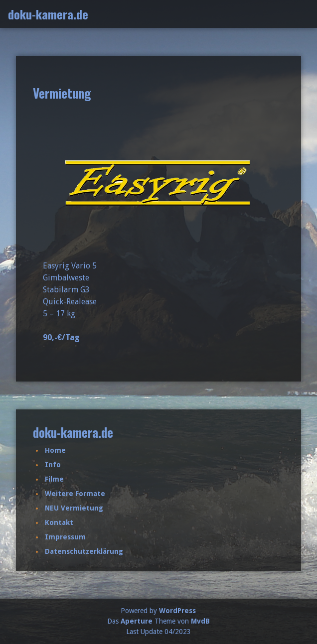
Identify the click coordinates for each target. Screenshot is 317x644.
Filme (54, 479)
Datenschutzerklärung (84, 551)
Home (55, 450)
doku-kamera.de (48, 14)
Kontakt (59, 522)
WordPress (177, 611)
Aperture (137, 621)
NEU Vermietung (74, 508)
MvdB (200, 621)
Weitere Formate (75, 494)
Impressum (65, 537)
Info (53, 465)
